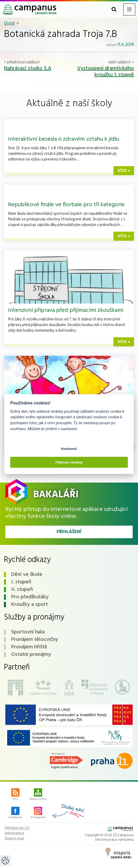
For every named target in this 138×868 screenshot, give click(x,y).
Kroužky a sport (29, 605)
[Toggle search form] (114, 9)
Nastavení (69, 449)
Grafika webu (118, 854)
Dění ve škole (27, 575)
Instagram (38, 813)
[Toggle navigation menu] (129, 9)
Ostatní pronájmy (31, 655)
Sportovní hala (28, 632)
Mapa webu (38, 795)
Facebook (15, 813)
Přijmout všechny (69, 462)
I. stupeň (21, 582)
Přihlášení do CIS (17, 828)
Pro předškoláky (30, 597)
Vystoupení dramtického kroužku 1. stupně (106, 72)
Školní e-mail (14, 839)
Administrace (14, 833)
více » (124, 171)
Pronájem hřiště (29, 647)
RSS (15, 795)
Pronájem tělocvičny (35, 640)
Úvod (9, 23)
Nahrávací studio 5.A (28, 68)
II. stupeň (22, 590)
